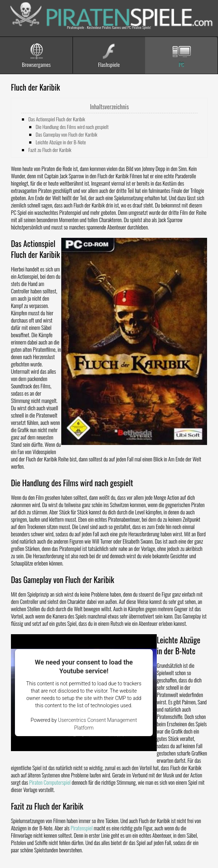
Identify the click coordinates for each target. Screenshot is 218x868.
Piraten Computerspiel (50, 782)
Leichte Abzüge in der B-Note (61, 142)
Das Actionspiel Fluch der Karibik (57, 119)
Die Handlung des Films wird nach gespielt (72, 127)
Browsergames (36, 64)
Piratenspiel (82, 828)
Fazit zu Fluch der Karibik (50, 150)
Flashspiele (109, 64)
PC (181, 64)
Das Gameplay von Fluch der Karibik (67, 134)
